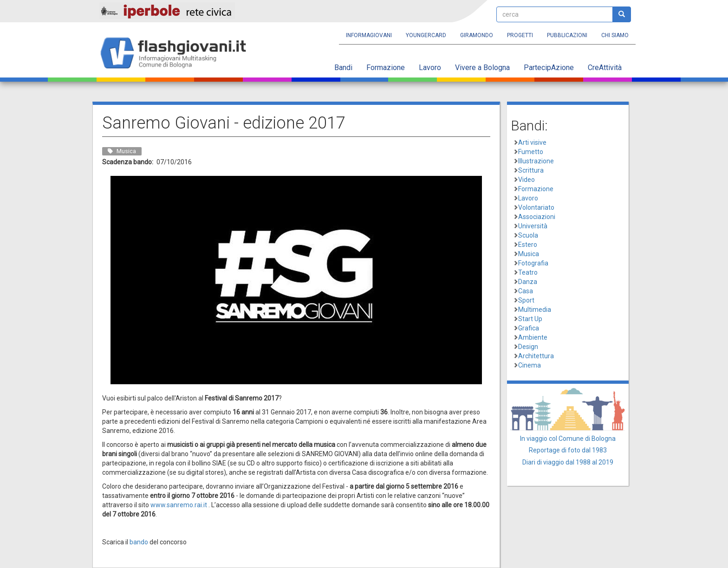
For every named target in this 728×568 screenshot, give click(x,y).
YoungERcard (426, 35)
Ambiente (533, 337)
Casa (526, 291)
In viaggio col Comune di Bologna (568, 439)
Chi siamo (615, 35)
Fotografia (533, 263)
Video (526, 180)
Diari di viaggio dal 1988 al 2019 (568, 462)
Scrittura (531, 170)
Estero (528, 245)
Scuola (528, 235)
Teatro (528, 272)
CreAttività (605, 68)
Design (528, 347)
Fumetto (531, 152)
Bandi (343, 68)
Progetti (520, 35)
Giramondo (477, 35)
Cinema (530, 365)
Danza (528, 282)
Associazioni (537, 217)
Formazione (386, 68)
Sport (526, 300)
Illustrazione (536, 161)
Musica (529, 254)
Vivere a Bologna (482, 68)
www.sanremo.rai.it (179, 505)
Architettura (536, 356)
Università (533, 226)
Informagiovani (369, 35)
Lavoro (430, 68)
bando (139, 542)
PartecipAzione (549, 68)
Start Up (530, 319)
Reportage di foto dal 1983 (568, 450)
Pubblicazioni (567, 35)
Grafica (529, 328)
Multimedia (535, 310)
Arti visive (532, 142)
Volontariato (536, 207)
